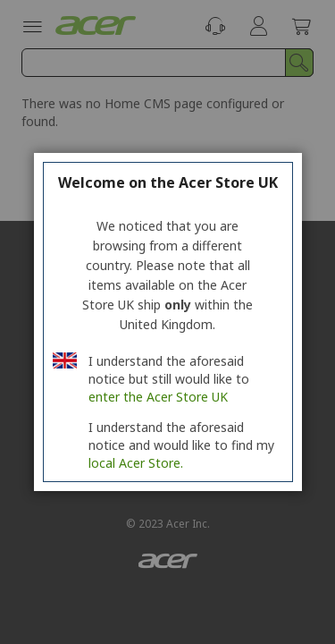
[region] (167, 322)
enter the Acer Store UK (158, 397)
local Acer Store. (136, 463)
